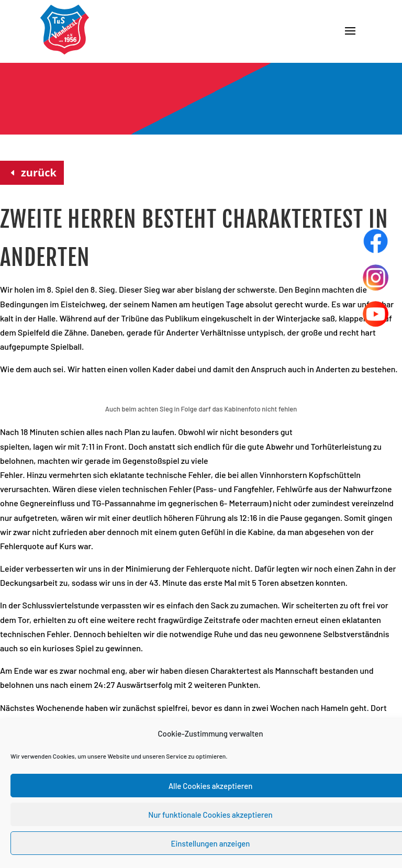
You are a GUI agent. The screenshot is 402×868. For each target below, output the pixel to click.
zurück (39, 173)
